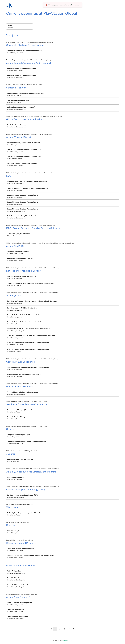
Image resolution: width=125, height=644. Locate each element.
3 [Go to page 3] (65, 629)
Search (10, 25)
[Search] (20, 28)
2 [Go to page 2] (60, 629)
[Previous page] (51, 629)
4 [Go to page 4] (70, 629)
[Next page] (74, 629)
